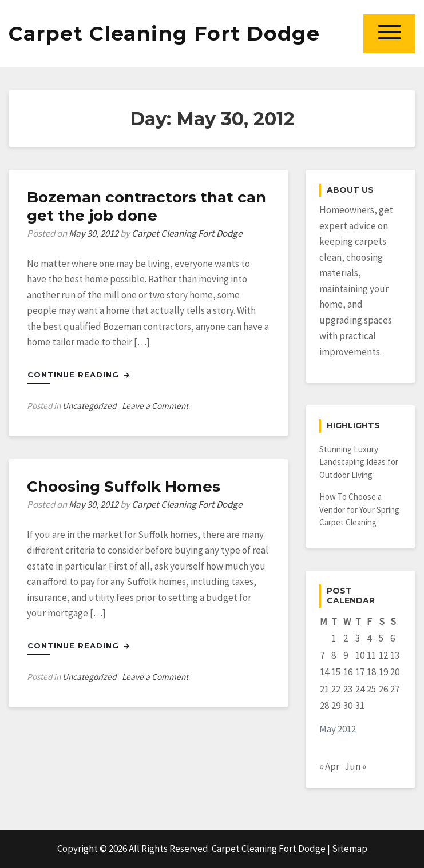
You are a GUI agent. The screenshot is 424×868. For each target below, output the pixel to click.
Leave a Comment (155, 406)
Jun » (355, 766)
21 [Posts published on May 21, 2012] (324, 689)
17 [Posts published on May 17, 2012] (360, 672)
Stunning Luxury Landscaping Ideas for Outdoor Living (359, 462)
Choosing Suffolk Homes (124, 487)
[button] (389, 33)
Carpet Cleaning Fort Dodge (164, 33)
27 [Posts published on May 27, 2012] (395, 689)
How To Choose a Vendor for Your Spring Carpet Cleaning (359, 509)
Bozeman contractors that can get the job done (146, 206)
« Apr (329, 766)
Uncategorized (89, 406)
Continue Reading (79, 375)
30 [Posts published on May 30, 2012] (348, 706)
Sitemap (350, 849)
